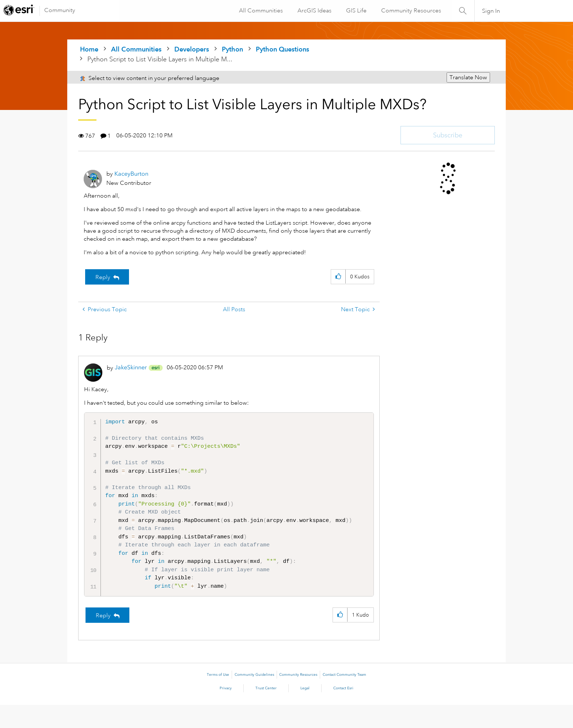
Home (89, 49)
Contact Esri (343, 711)
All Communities (261, 11)
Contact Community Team (344, 698)
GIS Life (356, 11)
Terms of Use (218, 698)
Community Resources (411, 11)
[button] (338, 277)
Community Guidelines (254, 698)
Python (232, 49)
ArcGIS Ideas (314, 11)
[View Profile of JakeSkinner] (131, 367)
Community (60, 10)
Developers (192, 49)
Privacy (226, 711)
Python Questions (282, 49)
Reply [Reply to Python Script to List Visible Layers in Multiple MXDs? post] (103, 277)
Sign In (491, 11)
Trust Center (266, 711)
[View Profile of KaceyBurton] (131, 174)
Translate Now (468, 77)
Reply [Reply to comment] (103, 639)
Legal (305, 711)
